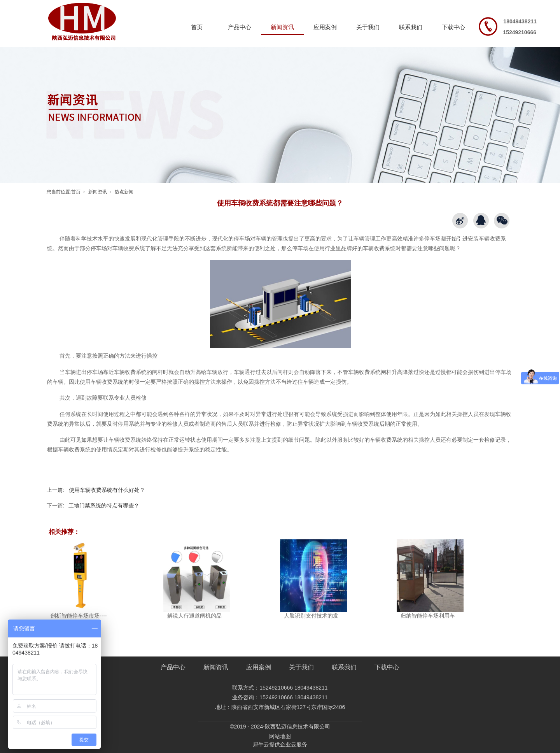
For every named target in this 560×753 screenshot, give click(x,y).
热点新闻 (124, 192)
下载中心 (453, 27)
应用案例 (325, 27)
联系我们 (411, 27)
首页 (197, 27)
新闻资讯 (282, 27)
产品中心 (240, 27)
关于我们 (368, 27)
